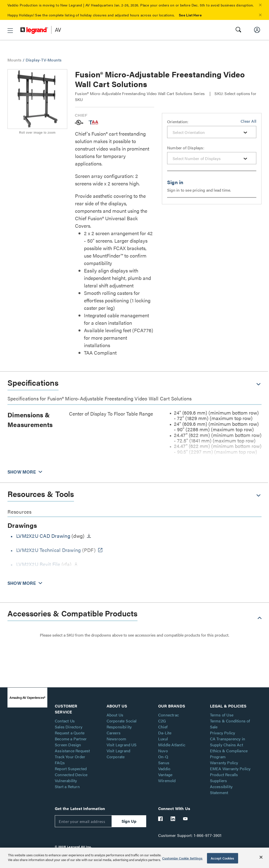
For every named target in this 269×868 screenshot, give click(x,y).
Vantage (165, 775)
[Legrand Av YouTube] (186, 819)
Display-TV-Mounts (44, 60)
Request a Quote (70, 733)
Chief (163, 727)
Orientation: (178, 122)
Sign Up (129, 821)
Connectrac (168, 715)
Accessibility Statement (221, 789)
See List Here (190, 15)
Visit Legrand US (122, 745)
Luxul (163, 739)
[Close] (261, 857)
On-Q (163, 757)
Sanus (164, 763)
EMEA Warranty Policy (230, 769)
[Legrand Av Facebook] (161, 819)
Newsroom (117, 739)
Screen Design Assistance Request (72, 748)
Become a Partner (71, 739)
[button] (260, 5)
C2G (162, 721)
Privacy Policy (223, 733)
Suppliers (219, 781)
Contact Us (65, 721)
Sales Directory (69, 727)
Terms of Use (222, 715)
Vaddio (164, 769)
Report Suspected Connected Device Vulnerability (71, 775)
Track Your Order (70, 757)
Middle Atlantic (172, 745)
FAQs (60, 763)
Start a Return (67, 787)
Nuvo (163, 751)
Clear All (248, 121)
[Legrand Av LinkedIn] (173, 819)
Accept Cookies (223, 858)
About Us (115, 715)
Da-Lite (165, 733)
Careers (114, 733)
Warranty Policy (224, 763)
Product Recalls (224, 775)
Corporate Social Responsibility (122, 724)
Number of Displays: (186, 148)
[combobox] (212, 132)
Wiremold (167, 781)
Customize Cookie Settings (182, 858)
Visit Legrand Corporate (119, 754)
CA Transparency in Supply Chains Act (228, 742)
